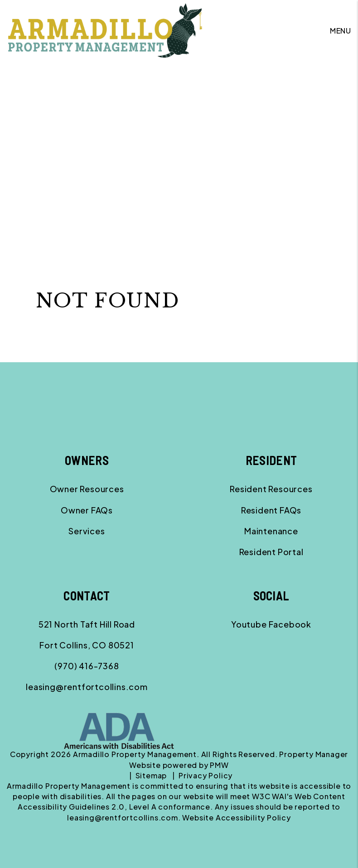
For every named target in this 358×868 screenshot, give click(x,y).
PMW (219, 765)
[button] (249, 624)
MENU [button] (341, 31)
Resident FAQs (271, 510)
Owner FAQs (87, 510)
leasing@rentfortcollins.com (87, 687)
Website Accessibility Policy (236, 818)
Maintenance (271, 531)
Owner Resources (87, 489)
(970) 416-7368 (87, 666)
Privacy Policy (206, 775)
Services (87, 531)
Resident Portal (271, 552)
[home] (105, 30)
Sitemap (151, 775)
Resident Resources (271, 489)
